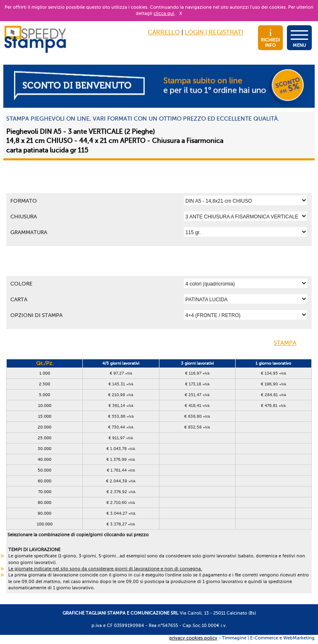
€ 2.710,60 (121, 502)
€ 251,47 (197, 395)
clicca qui (164, 13)
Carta (19, 299)
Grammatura (29, 232)
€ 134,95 (273, 373)
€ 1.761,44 (121, 470)
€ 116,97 (197, 373)
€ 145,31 (121, 384)
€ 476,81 (273, 406)
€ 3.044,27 (121, 513)
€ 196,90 (273, 384)
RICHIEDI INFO (270, 39)
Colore (21, 284)
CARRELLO (164, 32)
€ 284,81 (273, 395)
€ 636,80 (197, 416)
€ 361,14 (121, 406)
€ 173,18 (197, 384)
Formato (24, 201)
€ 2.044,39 (121, 481)
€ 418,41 (197, 406)
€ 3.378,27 (121, 524)
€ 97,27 (121, 373)
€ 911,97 (121, 438)
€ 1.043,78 (121, 449)
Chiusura (24, 217)
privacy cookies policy (193, 638)
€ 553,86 (121, 416)
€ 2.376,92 (121, 492)
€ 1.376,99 (121, 459)
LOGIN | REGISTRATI (214, 32)
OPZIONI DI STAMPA (36, 315)
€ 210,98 (121, 395)
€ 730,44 (121, 427)
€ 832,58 (197, 427)
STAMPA (292, 344)
